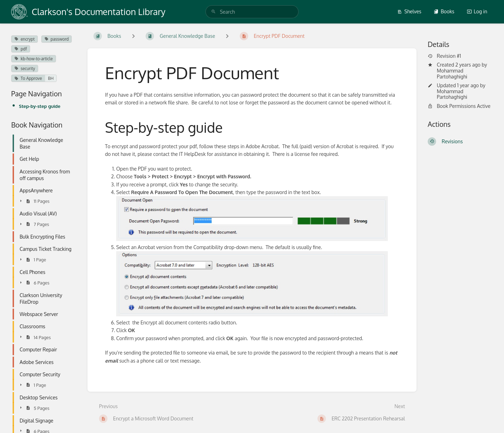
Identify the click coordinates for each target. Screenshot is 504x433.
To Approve (28, 78)
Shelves (409, 11)
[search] (252, 12)
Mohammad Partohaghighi (452, 74)
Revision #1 (444, 56)
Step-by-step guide (40, 106)
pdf (21, 49)
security (25, 68)
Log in (477, 11)
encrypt (24, 39)
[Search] (213, 12)
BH (51, 78)
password (57, 39)
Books (444, 11)
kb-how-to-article (34, 59)
